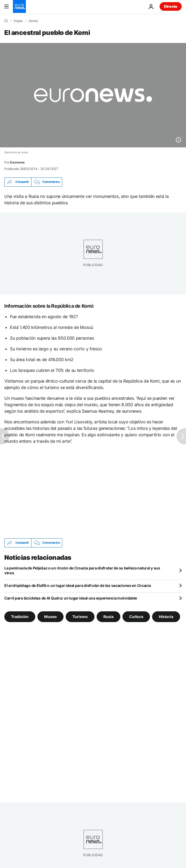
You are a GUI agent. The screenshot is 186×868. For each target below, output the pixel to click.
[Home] (6, 21)
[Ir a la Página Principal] (19, 6)
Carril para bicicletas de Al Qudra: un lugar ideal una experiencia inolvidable (71, 598)
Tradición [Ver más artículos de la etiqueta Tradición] (20, 616)
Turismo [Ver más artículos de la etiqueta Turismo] (80, 616)
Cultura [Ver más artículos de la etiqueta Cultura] (136, 616)
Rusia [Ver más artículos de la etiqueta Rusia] (108, 616)
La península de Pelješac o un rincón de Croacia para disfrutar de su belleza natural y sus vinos (82, 570)
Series (33, 21)
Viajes (18, 21)
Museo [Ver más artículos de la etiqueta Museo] (50, 616)
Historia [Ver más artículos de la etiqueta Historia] (166, 616)
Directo (171, 6)
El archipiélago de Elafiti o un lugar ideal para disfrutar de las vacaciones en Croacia (78, 585)
